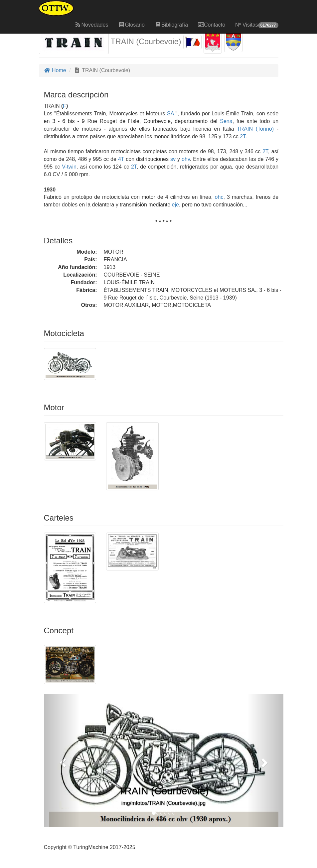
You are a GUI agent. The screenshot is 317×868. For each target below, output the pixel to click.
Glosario (131, 25)
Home (55, 70)
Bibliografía (171, 25)
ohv (186, 159)
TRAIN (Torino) (254, 129)
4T (121, 159)
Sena (226, 121)
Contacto (212, 25)
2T (243, 136)
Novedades (91, 25)
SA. (171, 114)
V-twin (69, 167)
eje (175, 205)
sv (173, 159)
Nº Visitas (257, 25)
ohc (219, 197)
